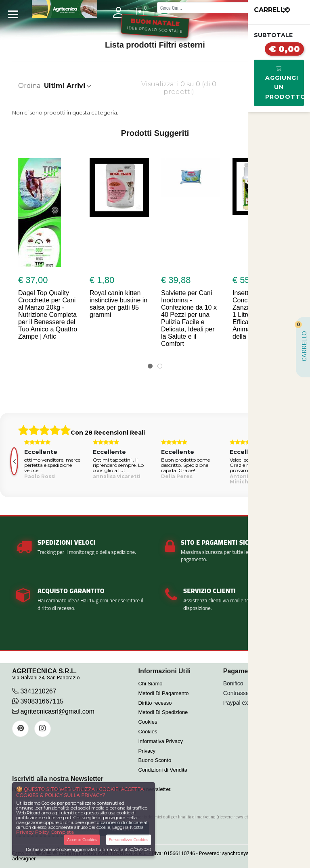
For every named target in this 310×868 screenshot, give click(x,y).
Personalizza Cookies (129, 840)
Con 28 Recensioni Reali (108, 433)
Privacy (147, 751)
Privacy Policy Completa (45, 832)
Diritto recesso (155, 703)
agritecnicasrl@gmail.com (57, 711)
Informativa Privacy (161, 741)
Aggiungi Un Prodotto (285, 82)
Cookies (148, 722)
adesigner (24, 859)
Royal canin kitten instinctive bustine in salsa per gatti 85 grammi (118, 304)
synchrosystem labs (245, 853)
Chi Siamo (151, 684)
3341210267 (38, 691)
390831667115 (38, 701)
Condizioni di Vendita (163, 770)
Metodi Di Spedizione (163, 712)
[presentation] (14, 461)
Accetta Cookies (82, 840)
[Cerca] (220, 7)
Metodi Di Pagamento (164, 693)
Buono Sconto (155, 760)
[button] (150, 366)
